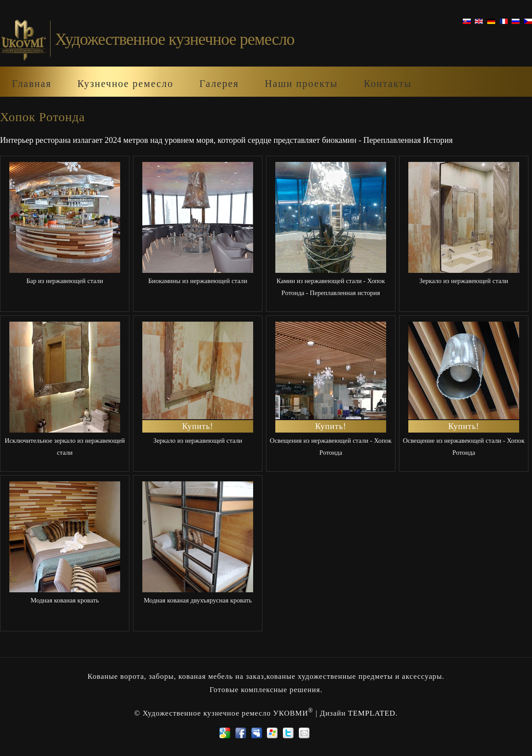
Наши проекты (301, 84)
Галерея (219, 84)
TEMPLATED (372, 713)
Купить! (198, 426)
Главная (32, 84)
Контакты (387, 84)
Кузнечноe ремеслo (125, 84)
